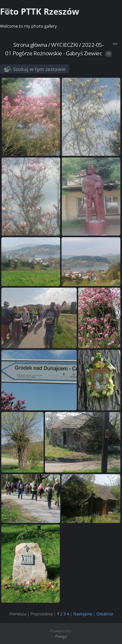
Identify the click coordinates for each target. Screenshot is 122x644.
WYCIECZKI (65, 45)
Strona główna (30, 45)
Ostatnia (105, 614)
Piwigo (61, 636)
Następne (83, 614)
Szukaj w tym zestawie (39, 69)
